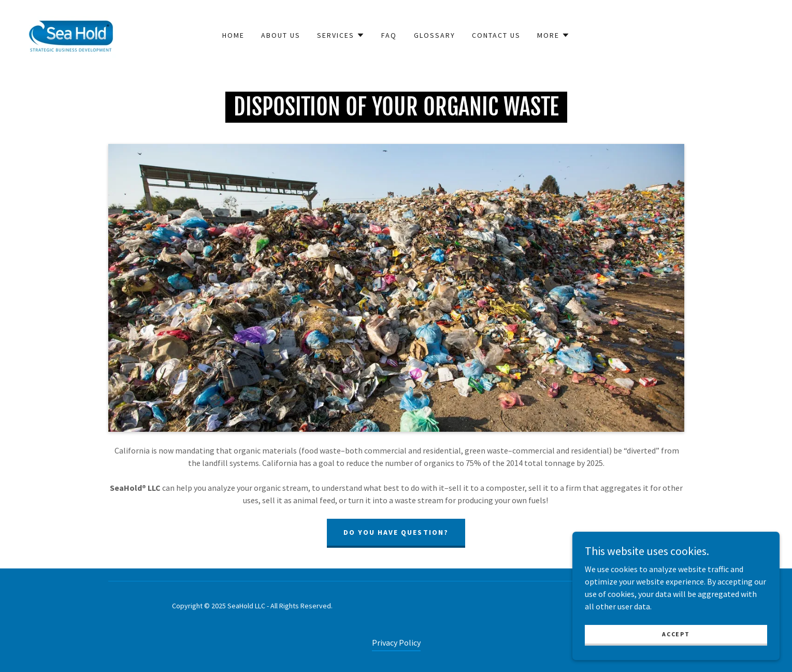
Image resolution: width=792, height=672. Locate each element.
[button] (341, 35)
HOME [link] (233, 35)
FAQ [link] (389, 35)
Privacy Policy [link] (396, 642)
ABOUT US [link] (281, 35)
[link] (73, 34)
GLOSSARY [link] (435, 35)
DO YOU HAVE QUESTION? (396, 532)
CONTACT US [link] (496, 35)
